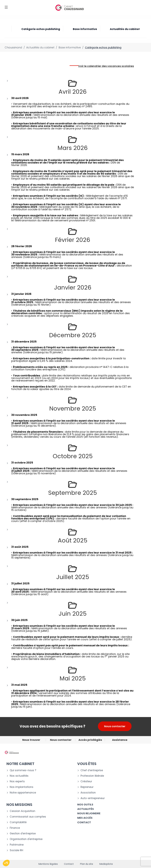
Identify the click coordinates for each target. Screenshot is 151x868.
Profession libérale (92, 776)
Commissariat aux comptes (28, 817)
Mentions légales (48, 864)
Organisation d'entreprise (26, 839)
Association (88, 793)
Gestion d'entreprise (23, 834)
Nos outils (85, 804)
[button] (6, 863)
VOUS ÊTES (87, 764)
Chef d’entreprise (92, 770)
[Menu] (6, 7)
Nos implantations (22, 787)
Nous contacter (115, 726)
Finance (15, 828)
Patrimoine (17, 845)
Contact (69, 864)
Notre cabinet (20, 764)
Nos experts (17, 781)
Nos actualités (19, 776)
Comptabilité (18, 822)
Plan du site (86, 864)
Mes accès (85, 818)
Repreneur (87, 787)
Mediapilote (106, 864)
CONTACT (84, 822)
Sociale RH (16, 850)
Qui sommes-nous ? (23, 770)
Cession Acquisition (22, 811)
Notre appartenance (23, 793)
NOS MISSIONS (19, 805)
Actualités (86, 809)
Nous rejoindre (89, 813)
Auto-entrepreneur (93, 798)
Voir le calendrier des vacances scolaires (106, 66)
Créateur (86, 781)
